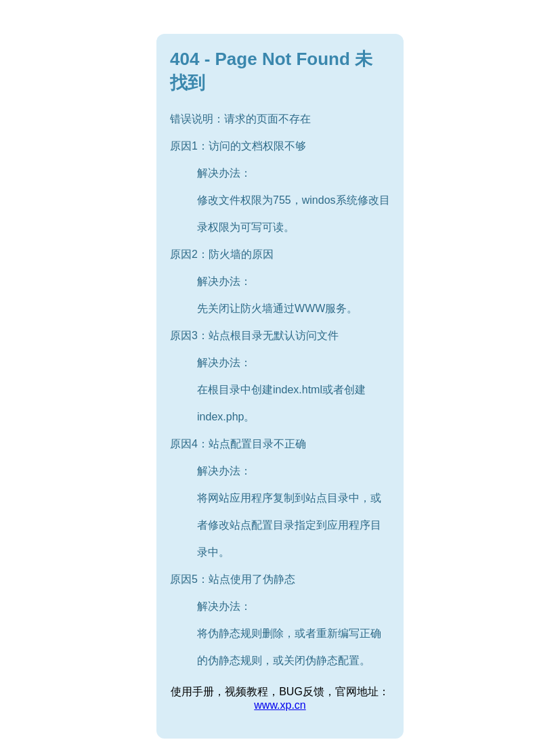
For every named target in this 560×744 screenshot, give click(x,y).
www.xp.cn (280, 705)
